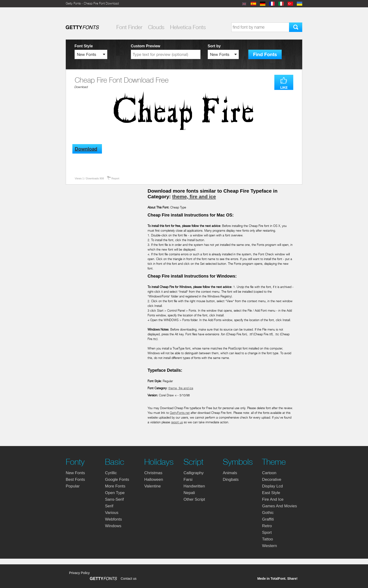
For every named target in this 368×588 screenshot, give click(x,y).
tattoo (267, 539)
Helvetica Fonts (188, 27)
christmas (153, 473)
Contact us (129, 579)
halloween (154, 480)
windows (113, 526)
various (112, 513)
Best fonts (75, 480)
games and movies (279, 506)
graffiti (268, 519)
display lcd (272, 486)
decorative (272, 480)
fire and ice (273, 499)
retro (267, 526)
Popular (73, 486)
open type (115, 493)
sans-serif (114, 499)
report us (177, 422)
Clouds (156, 27)
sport (267, 533)
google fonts (117, 480)
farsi (188, 480)
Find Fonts (265, 55)
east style (271, 493)
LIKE (284, 88)
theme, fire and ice (194, 197)
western (269, 546)
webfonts (114, 519)
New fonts (75, 473)
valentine (153, 486)
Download (81, 87)
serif (109, 506)
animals (230, 473)
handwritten (194, 486)
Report (115, 178)
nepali (189, 493)
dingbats (231, 480)
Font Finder (129, 27)
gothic (268, 513)
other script (194, 499)
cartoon (269, 473)
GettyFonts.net (180, 413)
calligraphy (194, 473)
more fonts (115, 486)
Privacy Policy (79, 573)
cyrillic (111, 473)
